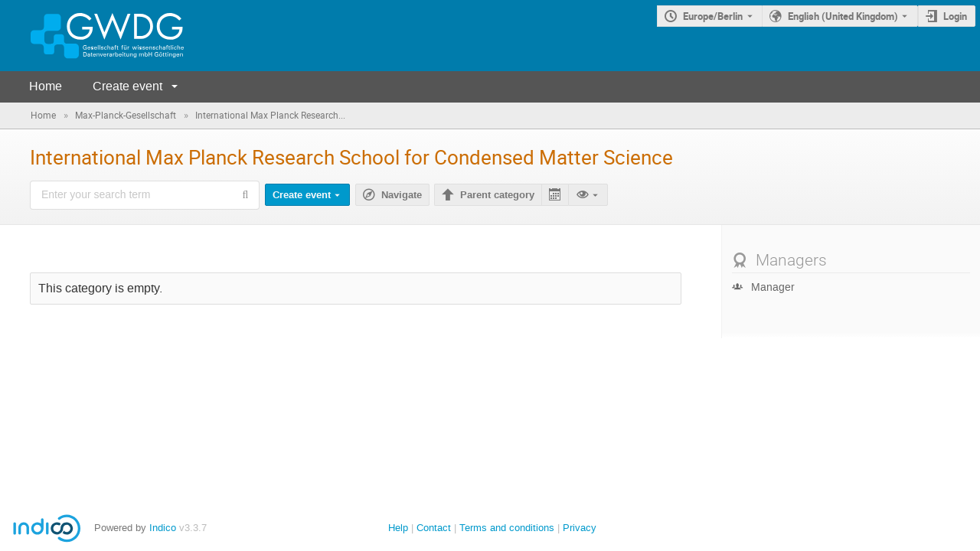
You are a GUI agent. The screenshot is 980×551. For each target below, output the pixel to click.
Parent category (497, 195)
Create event (127, 86)
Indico (163, 528)
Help (398, 528)
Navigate (402, 195)
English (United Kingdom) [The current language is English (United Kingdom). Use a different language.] (843, 16)
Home (46, 86)
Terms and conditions (507, 528)
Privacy (580, 528)
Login (955, 16)
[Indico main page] (92, 36)
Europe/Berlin (713, 16)
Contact (434, 528)
